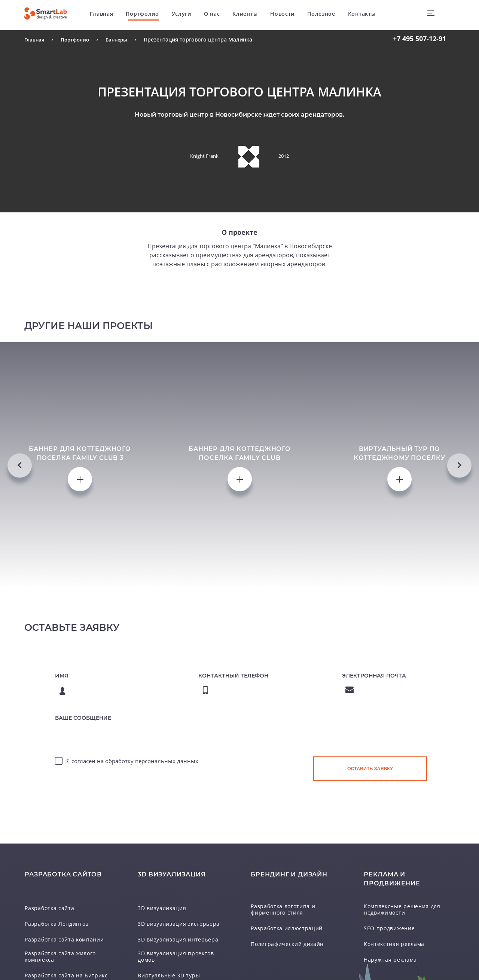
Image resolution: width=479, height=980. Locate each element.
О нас (219, 15)
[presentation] (370, 870)
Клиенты (252, 15)
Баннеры (121, 39)
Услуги (189, 15)
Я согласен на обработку (132, 893)
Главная (109, 15)
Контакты (369, 15)
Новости (289, 15)
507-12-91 (419, 39)
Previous (20, 531)
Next (459, 531)
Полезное (328, 15)
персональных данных (167, 893)
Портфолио (149, 15)
